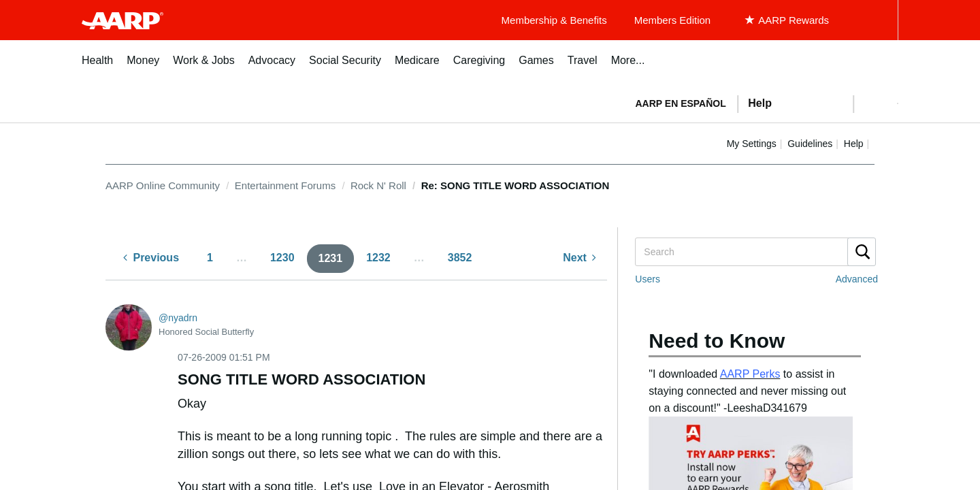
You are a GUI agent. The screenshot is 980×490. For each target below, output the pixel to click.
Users (648, 279)
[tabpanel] (761, 102)
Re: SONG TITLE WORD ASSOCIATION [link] (516, 185)
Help (854, 144)
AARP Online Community (163, 185)
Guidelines (810, 144)
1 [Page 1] (210, 258)
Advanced (857, 279)
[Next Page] (579, 258)
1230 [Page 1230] (282, 258)
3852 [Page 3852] (460, 258)
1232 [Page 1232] (378, 258)
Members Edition (673, 20)
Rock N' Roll (378, 185)
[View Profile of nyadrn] (178, 318)
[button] (875, 103)
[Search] (755, 252)
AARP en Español (681, 103)
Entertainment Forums (285, 185)
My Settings (752, 144)
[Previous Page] (151, 258)
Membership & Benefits (554, 20)
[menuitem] (97, 68)
